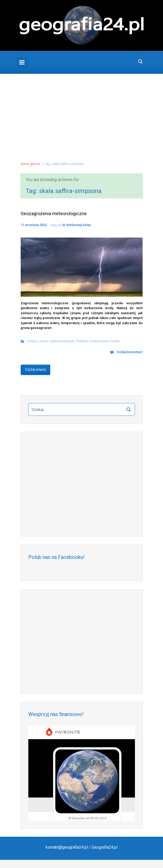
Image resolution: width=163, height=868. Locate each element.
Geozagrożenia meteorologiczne (54, 213)
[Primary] (22, 62)
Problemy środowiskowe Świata (97, 341)
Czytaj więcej (35, 369)
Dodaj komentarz (130, 352)
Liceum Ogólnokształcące (56, 341)
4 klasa (32, 341)
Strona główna (30, 164)
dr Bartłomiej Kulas (77, 225)
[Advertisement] (81, 120)
